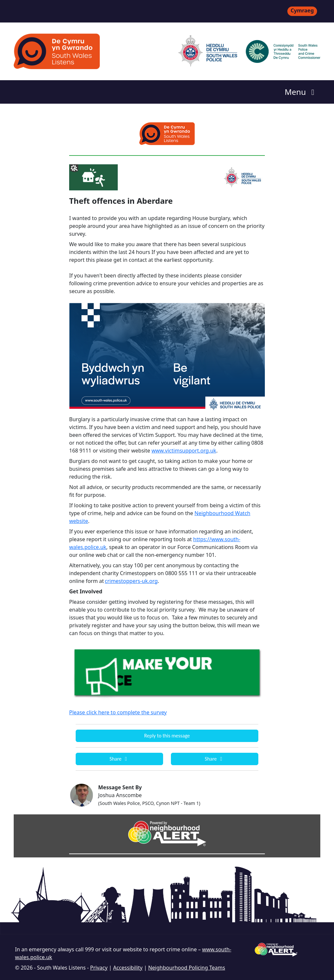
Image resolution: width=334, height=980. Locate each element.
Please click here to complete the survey (118, 712)
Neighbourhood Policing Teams (187, 968)
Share (119, 759)
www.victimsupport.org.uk (184, 451)
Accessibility (128, 968)
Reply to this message (167, 736)
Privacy (99, 968)
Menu (301, 92)
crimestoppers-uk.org (131, 581)
